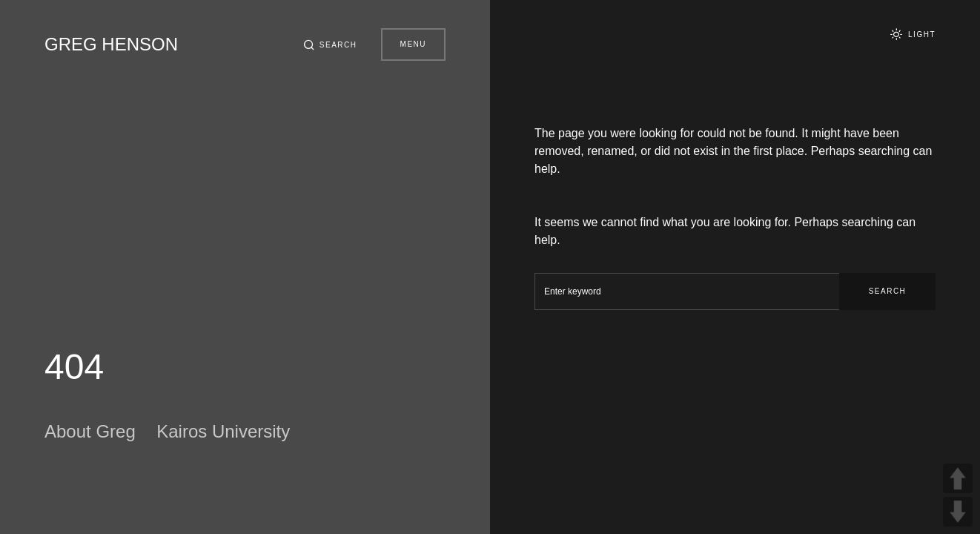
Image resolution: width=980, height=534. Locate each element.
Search (888, 291)
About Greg (90, 431)
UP (958, 478)
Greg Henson (111, 44)
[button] (330, 44)
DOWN (958, 512)
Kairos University (223, 431)
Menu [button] (413, 44)
